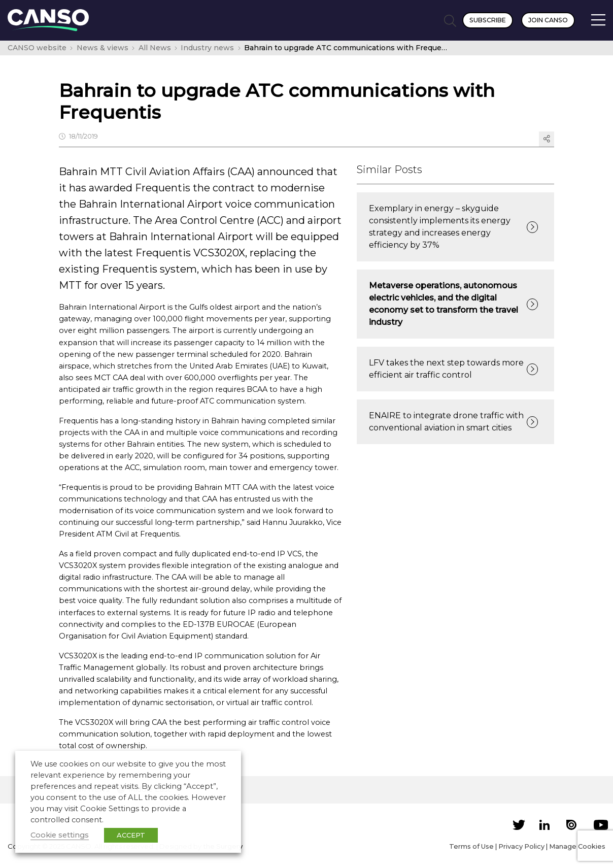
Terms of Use (471, 846)
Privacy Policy (521, 846)
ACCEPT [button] (131, 835)
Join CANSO (548, 20)
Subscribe (488, 20)
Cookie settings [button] (60, 835)
